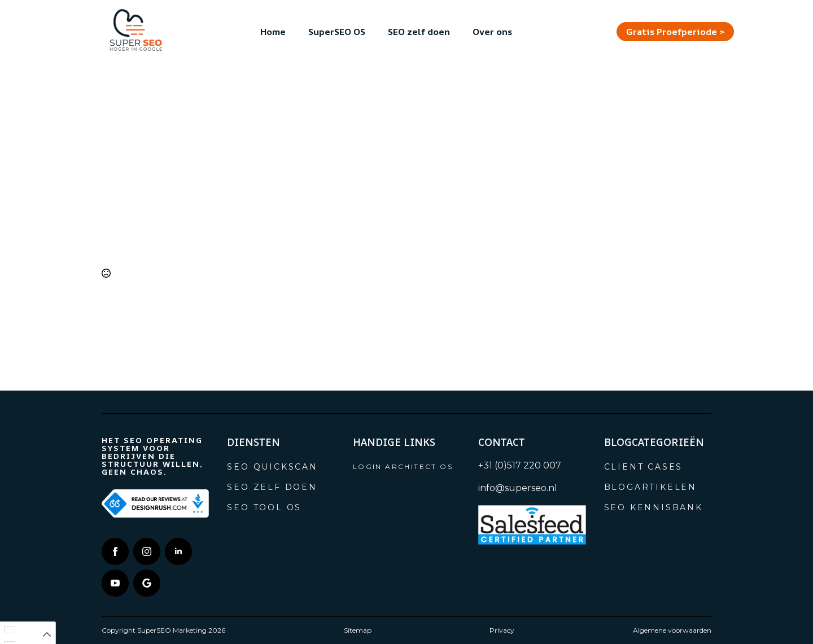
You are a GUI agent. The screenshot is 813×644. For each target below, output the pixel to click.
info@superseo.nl (518, 488)
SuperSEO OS (337, 32)
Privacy (502, 630)
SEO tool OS (264, 507)
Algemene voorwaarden (672, 630)
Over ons (492, 32)
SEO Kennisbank (654, 507)
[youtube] (115, 583)
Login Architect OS (403, 466)
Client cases (644, 467)
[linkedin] (178, 551)
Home (273, 32)
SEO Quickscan (272, 467)
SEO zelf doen (419, 32)
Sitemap (358, 630)
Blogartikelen (650, 487)
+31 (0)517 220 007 (520, 465)
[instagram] (147, 551)
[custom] (147, 583)
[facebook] (115, 551)
